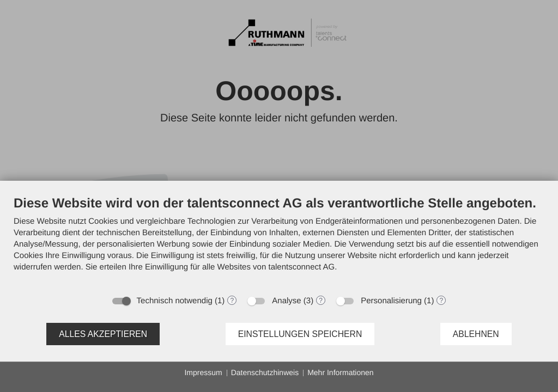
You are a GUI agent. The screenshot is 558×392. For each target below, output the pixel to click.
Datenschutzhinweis (265, 372)
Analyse (286, 301)
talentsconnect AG (301, 267)
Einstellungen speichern (300, 334)
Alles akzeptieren (103, 334)
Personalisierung (391, 301)
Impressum (203, 372)
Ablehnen (476, 334)
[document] (279, 242)
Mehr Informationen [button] (340, 372)
